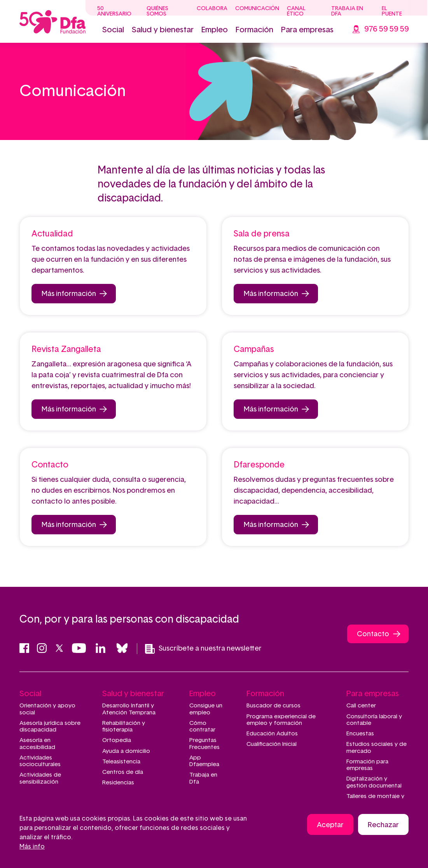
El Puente (392, 11)
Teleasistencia (121, 762)
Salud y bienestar (163, 30)
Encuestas (360, 734)
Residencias (118, 783)
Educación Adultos (272, 734)
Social (113, 30)
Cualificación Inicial (272, 744)
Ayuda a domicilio (126, 751)
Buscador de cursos (273, 706)
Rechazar (383, 825)
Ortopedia (117, 740)
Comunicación (257, 9)
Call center (361, 706)
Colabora (212, 9)
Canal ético (296, 11)
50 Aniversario (114, 11)
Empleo (215, 30)
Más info (32, 847)
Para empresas (307, 30)
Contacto (373, 634)
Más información (69, 294)
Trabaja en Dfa (347, 11)
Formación (254, 30)
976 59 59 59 (386, 29)
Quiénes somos (157, 11)
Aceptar (330, 825)
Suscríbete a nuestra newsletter (203, 649)
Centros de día (123, 772)
